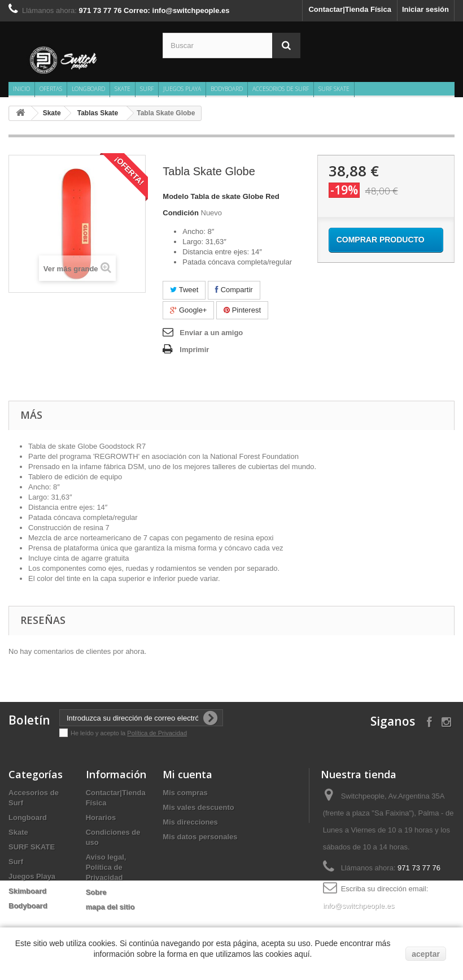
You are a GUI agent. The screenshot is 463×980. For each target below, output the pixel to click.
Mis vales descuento (198, 807)
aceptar (426, 954)
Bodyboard (227, 89)
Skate (123, 89)
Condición (181, 213)
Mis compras (185, 793)
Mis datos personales (200, 837)
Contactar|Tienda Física (350, 9)
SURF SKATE (334, 89)
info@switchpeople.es (359, 906)
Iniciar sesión (425, 9)
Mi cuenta (187, 774)
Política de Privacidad (157, 733)
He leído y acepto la (99, 733)
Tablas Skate (98, 113)
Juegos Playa (182, 89)
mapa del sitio (110, 907)
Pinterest (242, 310)
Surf (147, 89)
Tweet (184, 290)
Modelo (176, 196)
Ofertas (51, 89)
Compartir (234, 290)
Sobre (96, 892)
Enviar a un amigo (211, 333)
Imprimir (194, 350)
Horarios (101, 818)
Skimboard (27, 891)
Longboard (88, 89)
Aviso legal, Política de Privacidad (106, 867)
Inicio (21, 89)
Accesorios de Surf (281, 89)
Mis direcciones (190, 822)
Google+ (188, 310)
